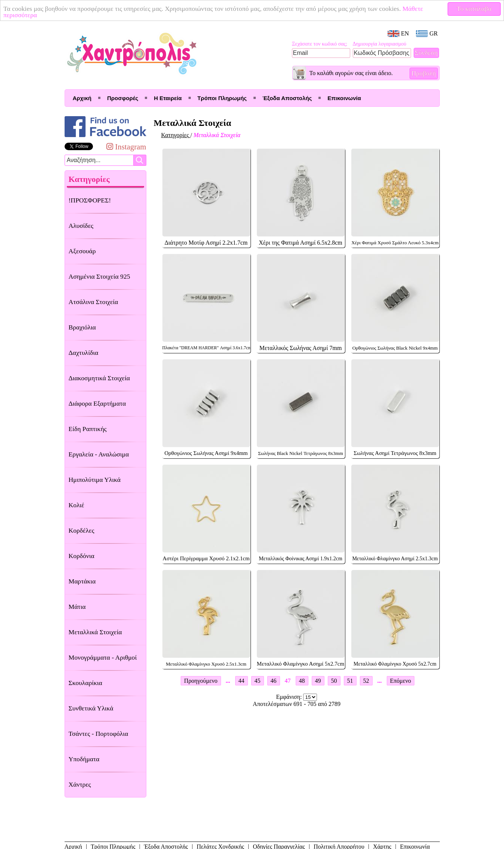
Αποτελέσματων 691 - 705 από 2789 (297, 704)
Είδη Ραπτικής (88, 429)
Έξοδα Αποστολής (287, 98)
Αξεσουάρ (82, 251)
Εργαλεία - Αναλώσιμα (99, 454)
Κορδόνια (82, 556)
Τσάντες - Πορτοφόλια (99, 734)
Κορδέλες (82, 530)
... (228, 681)
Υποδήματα (84, 759)
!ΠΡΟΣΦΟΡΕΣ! (90, 200)
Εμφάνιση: (290, 697)
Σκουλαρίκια (85, 683)
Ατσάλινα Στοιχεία (94, 302)
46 (274, 681)
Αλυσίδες (81, 226)
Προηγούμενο (201, 681)
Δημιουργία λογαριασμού (380, 44)
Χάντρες (80, 784)
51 (350, 681)
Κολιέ (77, 505)
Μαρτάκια (82, 581)
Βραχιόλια (82, 327)
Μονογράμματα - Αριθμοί (103, 657)
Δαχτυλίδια (84, 353)
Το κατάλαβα (474, 9)
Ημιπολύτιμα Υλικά (95, 480)
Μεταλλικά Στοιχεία (95, 632)
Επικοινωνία (344, 98)
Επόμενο (401, 681)
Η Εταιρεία (168, 98)
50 (334, 681)
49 (318, 681)
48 (302, 681)
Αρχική (82, 98)
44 (242, 681)
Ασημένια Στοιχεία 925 (99, 276)
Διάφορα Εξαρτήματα (97, 403)
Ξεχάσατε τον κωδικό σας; (320, 44)
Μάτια (77, 607)
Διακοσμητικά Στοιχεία (99, 378)
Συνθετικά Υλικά (91, 708)
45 (258, 681)
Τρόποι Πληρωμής (222, 98)
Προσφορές (123, 98)
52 (366, 681)
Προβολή (424, 73)
